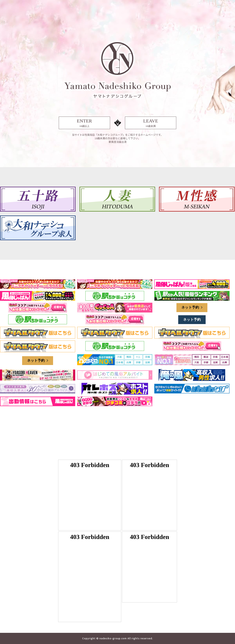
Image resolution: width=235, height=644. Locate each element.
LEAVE (151, 123)
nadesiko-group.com (113, 638)
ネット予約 (192, 307)
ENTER (84, 123)
